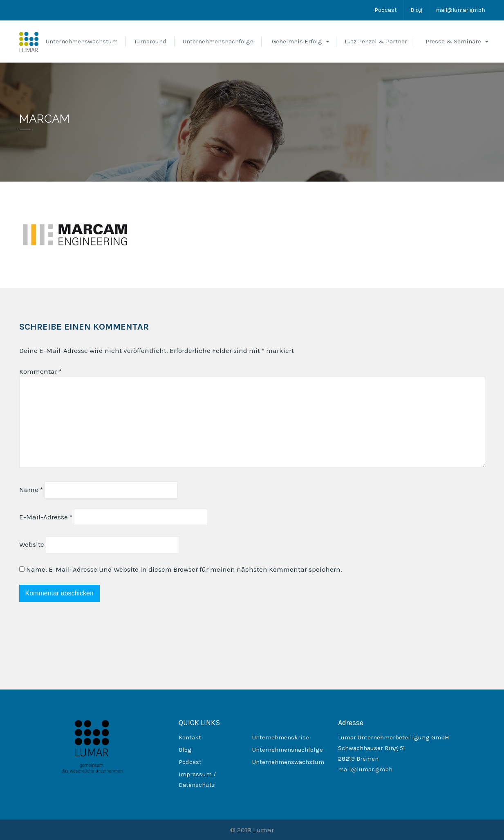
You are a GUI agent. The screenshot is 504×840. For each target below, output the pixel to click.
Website (32, 544)
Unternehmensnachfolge (218, 41)
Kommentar (40, 371)
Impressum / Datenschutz (197, 779)
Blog (416, 10)
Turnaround (150, 41)
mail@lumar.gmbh (460, 10)
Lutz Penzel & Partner (376, 41)
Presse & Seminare (453, 41)
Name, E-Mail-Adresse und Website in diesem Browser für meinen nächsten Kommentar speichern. (184, 569)
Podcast (386, 10)
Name (31, 490)
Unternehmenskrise (281, 737)
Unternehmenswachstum (82, 41)
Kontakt (190, 737)
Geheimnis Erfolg (297, 41)
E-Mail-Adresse (46, 517)
